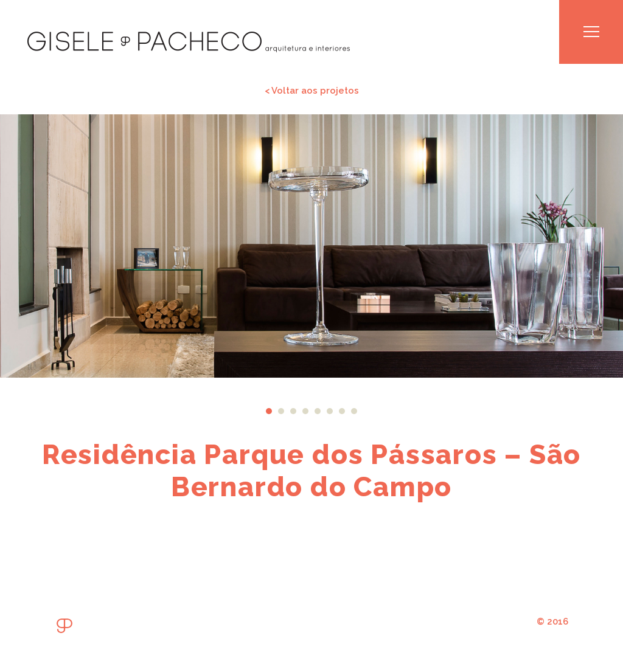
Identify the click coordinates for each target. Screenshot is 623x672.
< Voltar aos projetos (312, 90)
